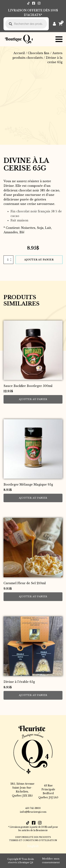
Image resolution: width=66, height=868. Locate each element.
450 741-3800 (33, 808)
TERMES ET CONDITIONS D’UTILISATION (33, 840)
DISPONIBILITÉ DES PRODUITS (33, 837)
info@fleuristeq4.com (33, 812)
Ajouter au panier (39, 260)
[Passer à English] (33, 846)
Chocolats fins (39, 53)
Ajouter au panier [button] (33, 399)
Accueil (19, 53)
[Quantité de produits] (8, 260)
